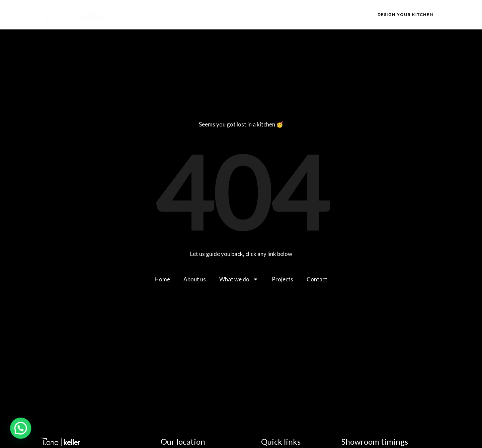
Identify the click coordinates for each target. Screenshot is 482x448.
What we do (277, 15)
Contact (346, 15)
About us (239, 15)
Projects (314, 15)
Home (209, 15)
